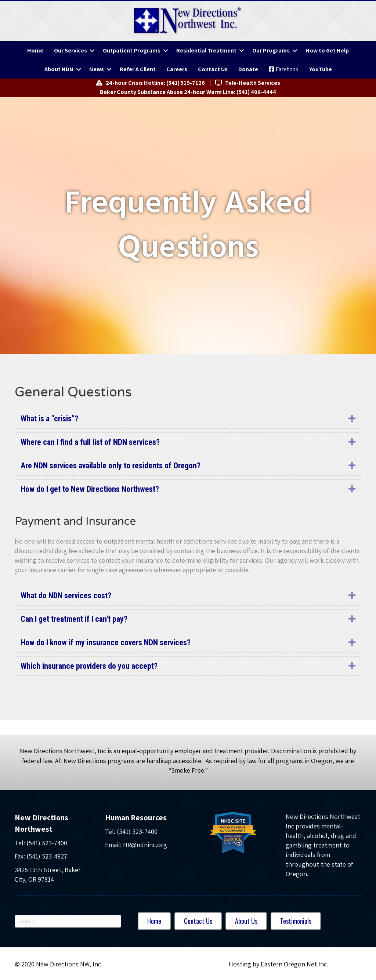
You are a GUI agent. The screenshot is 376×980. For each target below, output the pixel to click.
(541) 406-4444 (256, 92)
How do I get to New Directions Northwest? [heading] (90, 489)
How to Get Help (327, 50)
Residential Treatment (206, 50)
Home (35, 50)
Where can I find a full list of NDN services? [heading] (90, 442)
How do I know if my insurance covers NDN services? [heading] (106, 643)
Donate (248, 69)
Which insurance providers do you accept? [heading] (89, 666)
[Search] (68, 921)
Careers (177, 69)
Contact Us (213, 69)
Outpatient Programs (132, 50)
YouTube (321, 69)
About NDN (59, 69)
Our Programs (271, 50)
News (97, 69)
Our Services (70, 50)
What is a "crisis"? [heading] (49, 419)
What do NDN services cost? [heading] (66, 596)
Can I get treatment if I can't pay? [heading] (74, 619)
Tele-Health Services (248, 83)
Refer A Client (138, 69)
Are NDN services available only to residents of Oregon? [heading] (111, 466)
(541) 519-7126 (186, 83)
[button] (92, 50)
